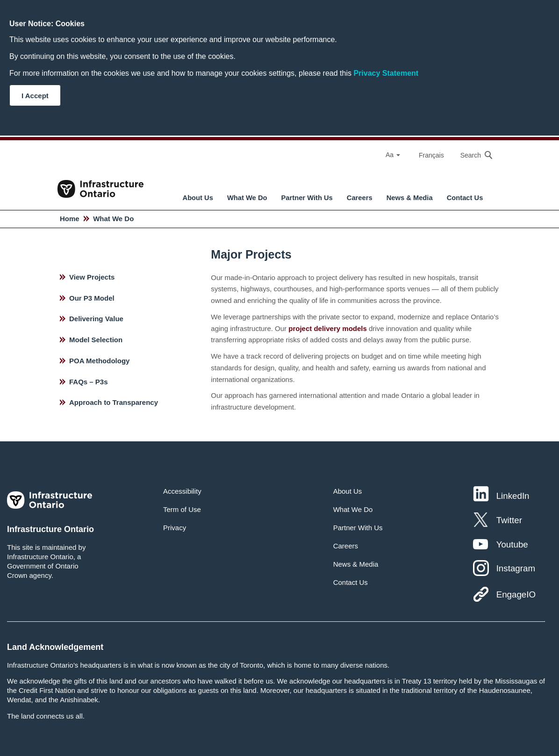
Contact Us (465, 198)
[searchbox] (472, 155)
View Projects (92, 277)
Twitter (509, 520)
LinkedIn (513, 496)
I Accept (35, 96)
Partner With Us (307, 198)
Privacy (175, 528)
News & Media (410, 198)
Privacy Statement (386, 73)
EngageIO (516, 594)
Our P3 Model (92, 298)
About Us (198, 198)
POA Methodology (99, 361)
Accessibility (182, 491)
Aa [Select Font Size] (393, 155)
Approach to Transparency (114, 402)
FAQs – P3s (89, 382)
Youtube (512, 544)
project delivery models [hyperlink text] (328, 328)
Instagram (516, 568)
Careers (360, 198)
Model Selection (96, 340)
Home (70, 219)
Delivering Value (96, 319)
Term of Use (182, 509)
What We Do (247, 198)
